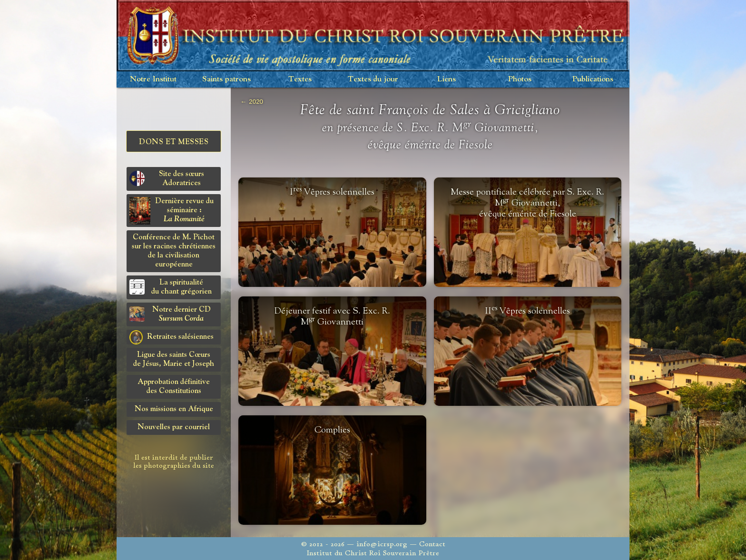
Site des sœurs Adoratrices (167, 179)
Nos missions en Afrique (174, 409)
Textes (300, 79)
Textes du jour (373, 79)
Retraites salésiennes (172, 337)
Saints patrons (226, 79)
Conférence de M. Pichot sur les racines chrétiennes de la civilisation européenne (174, 251)
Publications (593, 79)
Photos (520, 79)
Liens (447, 79)
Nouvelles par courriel (174, 427)
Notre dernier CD (170, 314)
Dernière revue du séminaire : (172, 211)
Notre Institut (153, 79)
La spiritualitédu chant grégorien (171, 287)
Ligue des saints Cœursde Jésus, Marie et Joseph (174, 359)
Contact (432, 544)
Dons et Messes (174, 142)
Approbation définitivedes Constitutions (174, 387)
